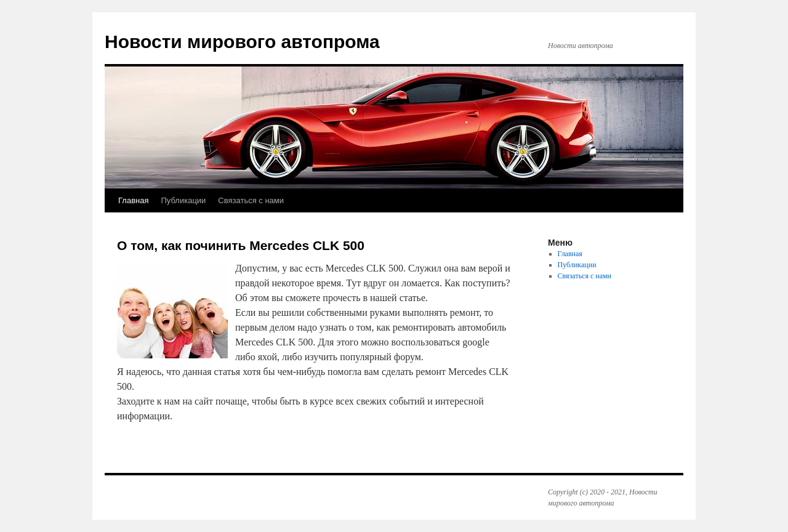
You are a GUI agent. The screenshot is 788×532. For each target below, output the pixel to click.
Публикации (183, 200)
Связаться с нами (251, 200)
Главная (133, 200)
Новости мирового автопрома (242, 42)
